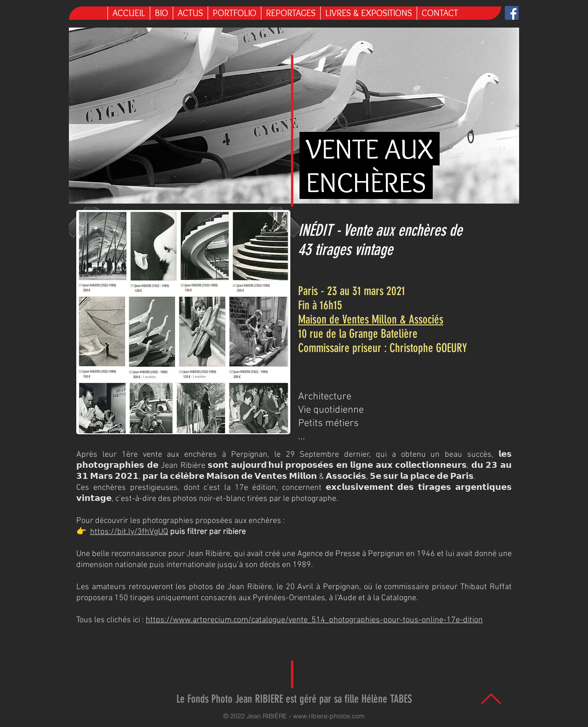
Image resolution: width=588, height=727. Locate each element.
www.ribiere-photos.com (329, 716)
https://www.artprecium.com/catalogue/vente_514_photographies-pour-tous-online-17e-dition (314, 620)
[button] (368, 13)
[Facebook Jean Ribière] (512, 13)
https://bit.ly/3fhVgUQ (129, 532)
